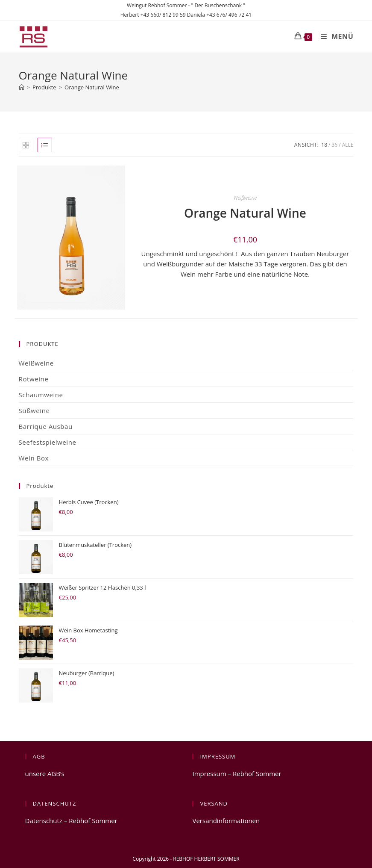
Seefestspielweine (48, 442)
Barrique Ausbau (46, 426)
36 (335, 145)
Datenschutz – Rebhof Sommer (71, 821)
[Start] (22, 87)
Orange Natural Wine (92, 87)
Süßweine (34, 410)
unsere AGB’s (45, 774)
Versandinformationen (226, 821)
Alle (348, 145)
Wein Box (34, 458)
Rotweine (34, 379)
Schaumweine (41, 395)
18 (324, 145)
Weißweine (245, 198)
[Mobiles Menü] (334, 36)
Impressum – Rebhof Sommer (237, 774)
